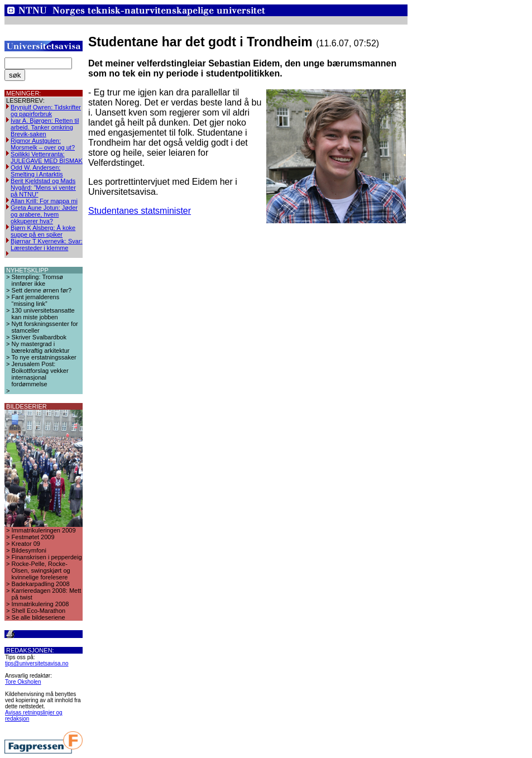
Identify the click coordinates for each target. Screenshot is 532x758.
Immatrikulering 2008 (40, 604)
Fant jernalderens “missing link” (36, 300)
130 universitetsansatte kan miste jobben (43, 314)
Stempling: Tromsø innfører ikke (37, 280)
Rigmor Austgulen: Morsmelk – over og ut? (43, 144)
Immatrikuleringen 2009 (44, 530)
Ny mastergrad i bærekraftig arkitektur (41, 347)
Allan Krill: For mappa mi (44, 201)
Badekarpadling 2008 (41, 584)
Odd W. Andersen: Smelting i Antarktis (37, 171)
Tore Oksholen (23, 682)
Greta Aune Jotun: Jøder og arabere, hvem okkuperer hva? (44, 214)
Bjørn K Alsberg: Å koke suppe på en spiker (43, 231)
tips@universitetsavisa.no (37, 663)
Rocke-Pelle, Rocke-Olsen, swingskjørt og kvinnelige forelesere (41, 570)
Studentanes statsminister (140, 211)
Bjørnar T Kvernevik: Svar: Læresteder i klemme (47, 244)
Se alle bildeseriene (39, 617)
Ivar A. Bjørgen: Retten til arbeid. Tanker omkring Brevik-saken (45, 127)
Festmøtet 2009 (33, 537)
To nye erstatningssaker (44, 357)
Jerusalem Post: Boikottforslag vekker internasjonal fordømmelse (40, 374)
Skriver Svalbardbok (39, 337)
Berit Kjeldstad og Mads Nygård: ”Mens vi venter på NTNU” (43, 188)
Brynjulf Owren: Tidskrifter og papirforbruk (46, 111)
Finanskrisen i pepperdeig (47, 557)
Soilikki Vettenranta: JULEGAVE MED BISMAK (47, 157)
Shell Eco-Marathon (39, 611)
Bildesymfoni (29, 550)
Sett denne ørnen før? (42, 290)
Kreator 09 (26, 544)
